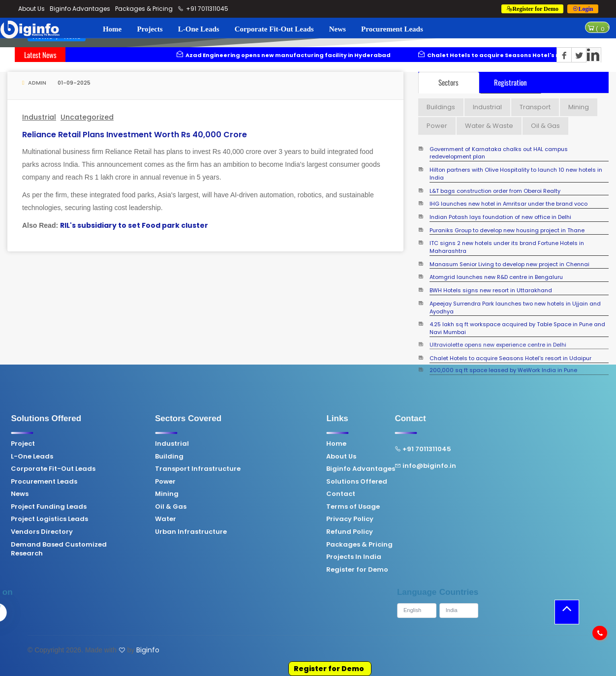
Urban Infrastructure (123, 532)
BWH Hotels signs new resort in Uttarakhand (491, 291)
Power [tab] (437, 126)
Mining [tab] (579, 107)
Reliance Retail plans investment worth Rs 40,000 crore (135, 135)
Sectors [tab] (448, 82)
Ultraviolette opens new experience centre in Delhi (498, 341)
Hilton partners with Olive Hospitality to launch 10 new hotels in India (516, 174)
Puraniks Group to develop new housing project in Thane (507, 230)
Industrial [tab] (487, 107)
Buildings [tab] (441, 107)
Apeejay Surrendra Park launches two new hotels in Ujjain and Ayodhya (515, 308)
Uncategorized (87, 117)
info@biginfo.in (357, 466)
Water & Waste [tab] (489, 126)
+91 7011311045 (203, 9)
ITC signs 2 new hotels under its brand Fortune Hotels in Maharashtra (507, 247)
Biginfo (148, 650)
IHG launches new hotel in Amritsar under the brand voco (508, 204)
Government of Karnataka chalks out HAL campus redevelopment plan (499, 153)
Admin (34, 83)
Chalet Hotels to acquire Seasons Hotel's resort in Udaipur (510, 358)
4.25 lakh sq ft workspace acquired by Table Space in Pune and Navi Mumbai (517, 328)
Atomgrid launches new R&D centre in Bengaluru (496, 277)
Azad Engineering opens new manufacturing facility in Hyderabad (294, 55)
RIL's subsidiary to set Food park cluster (134, 225)
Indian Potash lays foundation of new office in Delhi (500, 217)
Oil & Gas (102, 507)
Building (101, 457)
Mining (98, 494)
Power (97, 482)
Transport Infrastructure (129, 469)
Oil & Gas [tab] (545, 126)
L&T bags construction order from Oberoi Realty (495, 191)
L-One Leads (199, 29)
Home (112, 29)
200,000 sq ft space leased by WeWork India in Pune (503, 364)
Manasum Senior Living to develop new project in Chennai (509, 264)
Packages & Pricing (144, 9)
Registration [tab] (510, 82)
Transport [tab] (535, 107)
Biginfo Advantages (80, 9)
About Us (31, 9)
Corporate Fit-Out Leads (274, 29)
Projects (150, 29)
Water (97, 519)
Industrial (39, 117)
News (338, 29)
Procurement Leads (392, 29)
